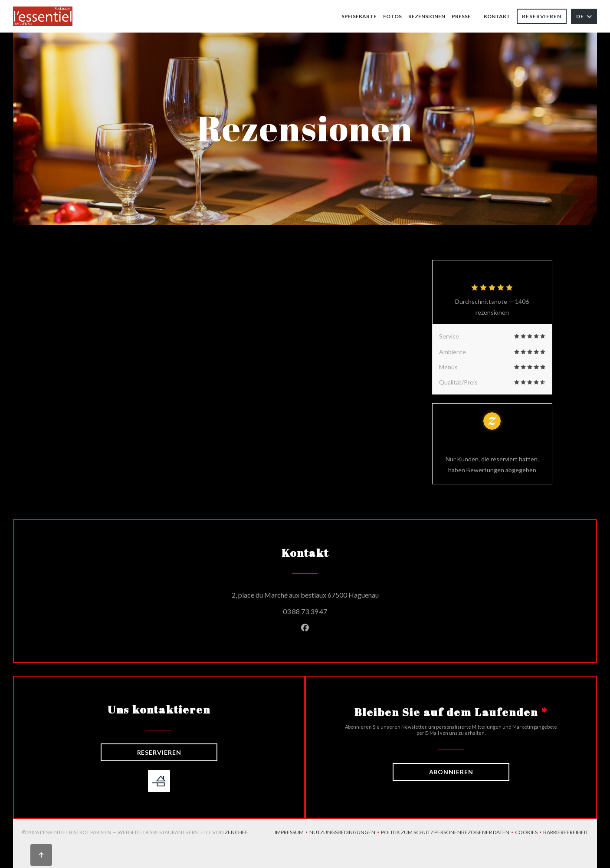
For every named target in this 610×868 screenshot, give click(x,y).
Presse (461, 16)
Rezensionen (427, 16)
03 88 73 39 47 (305, 611)
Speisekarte (359, 16)
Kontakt (497, 16)
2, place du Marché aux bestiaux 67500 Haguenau (344, 594)
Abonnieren (451, 772)
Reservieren (542, 16)
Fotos (392, 16)
